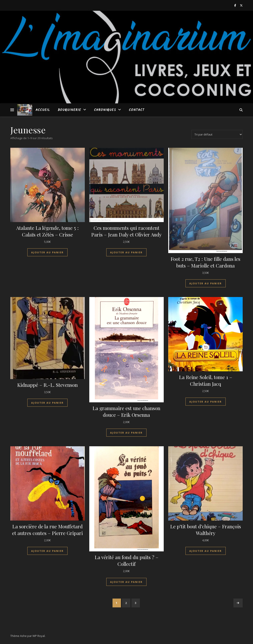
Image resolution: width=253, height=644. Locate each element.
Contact (137, 110)
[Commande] (217, 134)
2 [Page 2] (126, 603)
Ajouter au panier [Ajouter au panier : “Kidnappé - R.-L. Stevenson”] (47, 403)
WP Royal (39, 636)
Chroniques (105, 110)
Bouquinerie (69, 110)
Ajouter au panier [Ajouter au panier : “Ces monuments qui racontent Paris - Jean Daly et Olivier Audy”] (126, 252)
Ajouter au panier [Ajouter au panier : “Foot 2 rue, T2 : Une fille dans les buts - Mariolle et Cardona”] (206, 283)
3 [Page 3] (136, 603)
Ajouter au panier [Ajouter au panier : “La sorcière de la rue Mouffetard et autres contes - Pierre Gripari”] (47, 551)
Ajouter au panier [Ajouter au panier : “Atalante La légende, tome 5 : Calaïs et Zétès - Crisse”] (47, 252)
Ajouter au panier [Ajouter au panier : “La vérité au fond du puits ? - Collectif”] (126, 582)
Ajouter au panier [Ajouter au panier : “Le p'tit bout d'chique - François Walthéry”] (206, 551)
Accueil (43, 110)
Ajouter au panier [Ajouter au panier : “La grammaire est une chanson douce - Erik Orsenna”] (126, 433)
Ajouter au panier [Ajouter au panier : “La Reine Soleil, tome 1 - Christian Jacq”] (206, 402)
